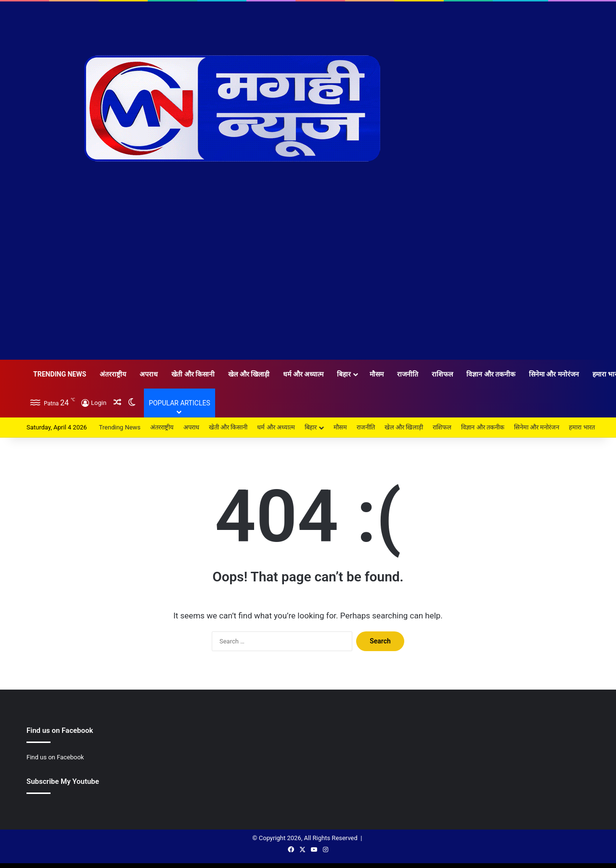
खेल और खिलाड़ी (249, 374)
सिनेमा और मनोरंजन (554, 374)
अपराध (149, 374)
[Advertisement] (308, 288)
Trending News (60, 374)
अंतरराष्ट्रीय (113, 374)
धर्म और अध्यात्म (303, 374)
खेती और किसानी (193, 374)
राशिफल (442, 374)
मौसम (377, 374)
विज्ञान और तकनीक (491, 374)
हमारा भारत (582, 427)
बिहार (344, 374)
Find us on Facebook (55, 757)
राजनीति (408, 374)
